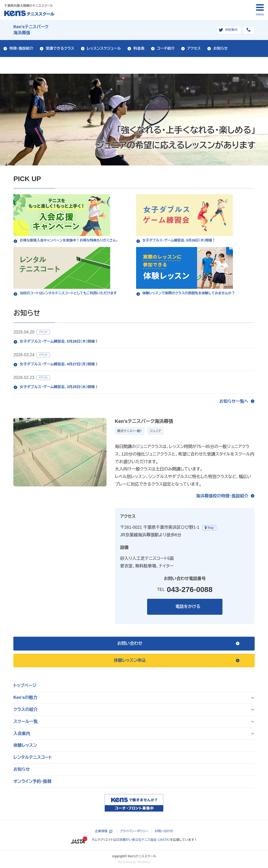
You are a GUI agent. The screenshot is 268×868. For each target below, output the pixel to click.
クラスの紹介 (26, 709)
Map (211, 528)
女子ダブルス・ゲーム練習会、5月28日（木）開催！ (59, 341)
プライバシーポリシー (134, 831)
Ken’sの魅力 (25, 697)
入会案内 (22, 734)
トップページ (25, 685)
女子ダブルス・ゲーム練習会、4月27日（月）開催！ (59, 364)
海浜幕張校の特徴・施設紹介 (222, 496)
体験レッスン (25, 745)
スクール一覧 (26, 722)
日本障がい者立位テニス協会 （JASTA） (143, 840)
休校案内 (231, 30)
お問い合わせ (164, 831)
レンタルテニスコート (33, 757)
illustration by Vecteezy (134, 862)
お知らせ (22, 769)
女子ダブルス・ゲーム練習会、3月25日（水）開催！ (59, 387)
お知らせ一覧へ (234, 401)
